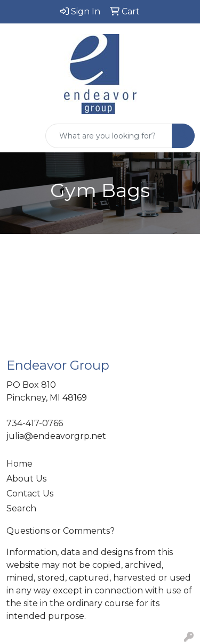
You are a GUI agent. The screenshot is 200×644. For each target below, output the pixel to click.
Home (19, 464)
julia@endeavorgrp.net (56, 436)
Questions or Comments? (61, 531)
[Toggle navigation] (17, 136)
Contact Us (30, 494)
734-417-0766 (35, 423)
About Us (26, 479)
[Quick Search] (109, 136)
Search (21, 508)
